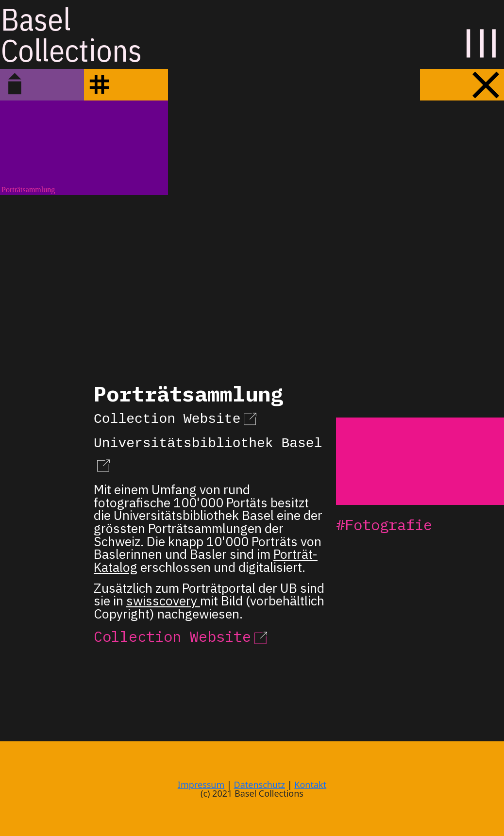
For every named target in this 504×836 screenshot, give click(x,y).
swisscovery (163, 600)
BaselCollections (71, 34)
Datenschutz (260, 785)
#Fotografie (384, 525)
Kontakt (310, 785)
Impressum (201, 785)
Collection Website (177, 418)
